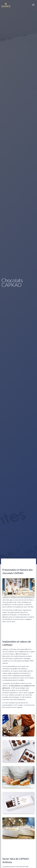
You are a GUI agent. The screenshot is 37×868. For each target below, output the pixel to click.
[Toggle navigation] (33, 5)
